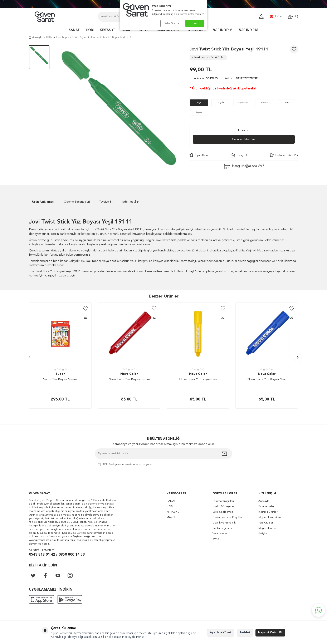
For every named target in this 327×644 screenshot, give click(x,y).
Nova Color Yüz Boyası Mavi (267, 379)
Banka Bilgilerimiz (223, 528)
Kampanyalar (266, 507)
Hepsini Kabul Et (270, 633)
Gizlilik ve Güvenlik (224, 523)
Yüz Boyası (81, 37)
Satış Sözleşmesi (223, 512)
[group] (119, 109)
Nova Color (129, 374)
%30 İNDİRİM (223, 30)
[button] (29, 357)
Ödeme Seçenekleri (77, 202)
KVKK (216, 539)
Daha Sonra (171, 23)
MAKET (127, 30)
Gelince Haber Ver (244, 139)
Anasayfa (36, 37)
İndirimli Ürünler (268, 512)
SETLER (145, 30)
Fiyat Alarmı (199, 155)
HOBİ (90, 30)
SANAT (74, 30)
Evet (195, 23)
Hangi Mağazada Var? (244, 166)
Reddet (245, 633)
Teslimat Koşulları (223, 501)
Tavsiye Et (240, 155)
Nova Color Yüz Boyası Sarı (198, 379)
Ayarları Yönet (221, 633)
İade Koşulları (131, 202)
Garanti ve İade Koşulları (228, 517)
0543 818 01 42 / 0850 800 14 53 (57, 555)
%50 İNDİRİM (197, 30)
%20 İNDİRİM (248, 30)
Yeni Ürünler (266, 523)
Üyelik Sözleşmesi (224, 507)
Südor (60, 374)
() (293, 17)
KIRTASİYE (108, 30)
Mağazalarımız (267, 528)
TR (276, 17)
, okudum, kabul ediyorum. (126, 465)
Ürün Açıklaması (43, 202)
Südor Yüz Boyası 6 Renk (60, 379)
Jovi (208, 58)
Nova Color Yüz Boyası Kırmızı (129, 379)
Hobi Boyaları (64, 37)
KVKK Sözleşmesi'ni (113, 464)
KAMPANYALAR (169, 30)
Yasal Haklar (220, 534)
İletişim (263, 534)
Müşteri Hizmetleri (270, 517)
